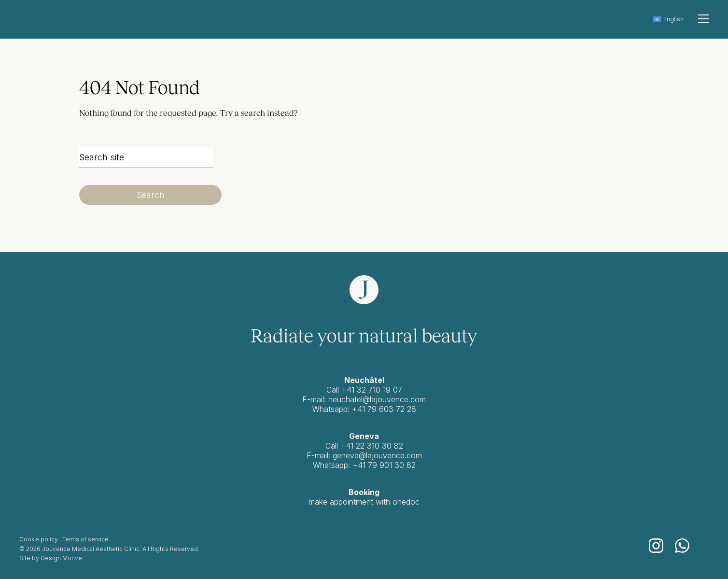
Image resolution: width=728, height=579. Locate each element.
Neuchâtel (364, 380)
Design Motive (61, 558)
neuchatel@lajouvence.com (377, 399)
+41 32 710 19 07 (372, 390)
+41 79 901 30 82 (384, 465)
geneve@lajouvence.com (377, 455)
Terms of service (85, 539)
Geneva (364, 436)
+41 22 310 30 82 (372, 446)
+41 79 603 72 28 (384, 409)
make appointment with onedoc (364, 502)
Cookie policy (38, 539)
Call (333, 446)
